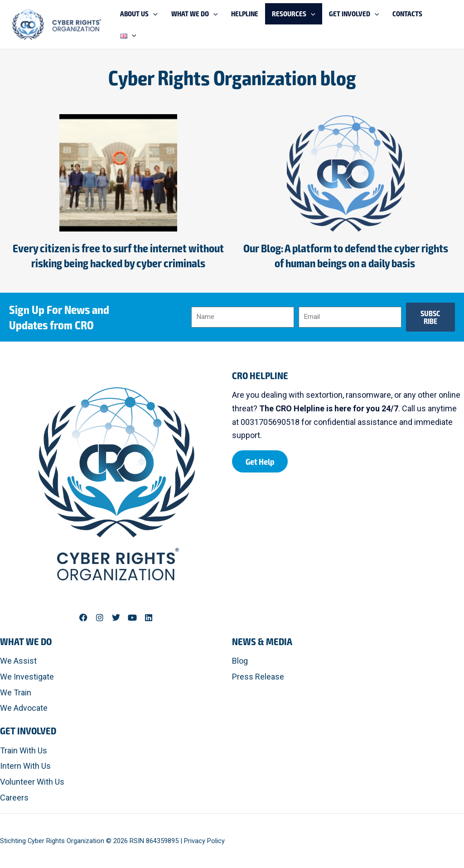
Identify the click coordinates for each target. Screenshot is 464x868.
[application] (194, 24)
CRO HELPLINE (260, 375)
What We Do (26, 641)
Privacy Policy (204, 841)
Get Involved (28, 730)
